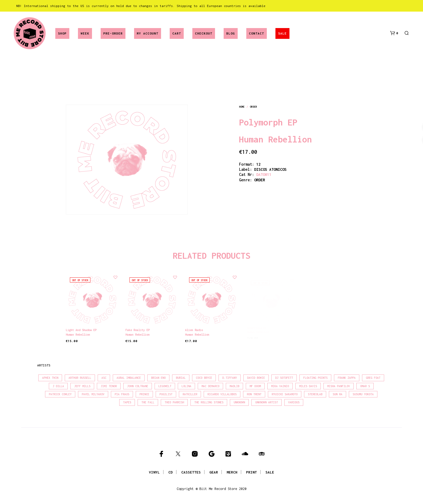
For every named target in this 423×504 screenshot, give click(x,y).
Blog (231, 33)
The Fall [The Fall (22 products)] (148, 402)
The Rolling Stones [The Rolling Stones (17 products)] (209, 402)
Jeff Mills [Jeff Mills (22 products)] (82, 386)
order (253, 107)
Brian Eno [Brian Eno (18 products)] (158, 378)
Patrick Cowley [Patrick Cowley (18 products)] (60, 394)
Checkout (204, 33)
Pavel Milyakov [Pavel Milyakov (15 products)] (93, 394)
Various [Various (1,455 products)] (294, 402)
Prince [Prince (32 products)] (144, 394)
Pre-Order (113, 33)
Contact (257, 33)
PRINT (251, 472)
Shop (62, 33)
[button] (394, 33)
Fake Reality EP (139, 328)
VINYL (154, 472)
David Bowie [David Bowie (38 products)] (256, 378)
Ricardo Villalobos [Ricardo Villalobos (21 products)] (222, 394)
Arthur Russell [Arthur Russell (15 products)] (80, 378)
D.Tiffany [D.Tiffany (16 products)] (230, 378)
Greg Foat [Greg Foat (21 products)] (373, 378)
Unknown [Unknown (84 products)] (239, 402)
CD (170, 472)
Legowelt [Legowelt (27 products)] (165, 386)
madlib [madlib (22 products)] (234, 386)
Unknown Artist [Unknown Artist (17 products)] (267, 402)
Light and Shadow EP (81, 330)
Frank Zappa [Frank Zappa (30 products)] (347, 378)
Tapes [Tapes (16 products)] (127, 402)
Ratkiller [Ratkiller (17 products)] (190, 394)
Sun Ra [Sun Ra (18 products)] (337, 394)
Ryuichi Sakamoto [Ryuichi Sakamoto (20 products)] (285, 394)
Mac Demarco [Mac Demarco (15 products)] (210, 386)
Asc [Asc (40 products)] (104, 378)
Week (85, 33)
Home (242, 107)
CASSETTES (191, 472)
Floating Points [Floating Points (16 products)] (315, 378)
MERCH (232, 472)
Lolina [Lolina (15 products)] (186, 386)
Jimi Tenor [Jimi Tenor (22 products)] (109, 386)
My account (148, 33)
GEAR (214, 472)
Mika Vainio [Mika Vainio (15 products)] (280, 386)
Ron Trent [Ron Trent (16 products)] (254, 394)
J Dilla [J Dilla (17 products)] (58, 386)
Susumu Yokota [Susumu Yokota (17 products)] (363, 394)
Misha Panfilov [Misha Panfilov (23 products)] (339, 386)
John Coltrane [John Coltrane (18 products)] (138, 386)
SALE (282, 33)
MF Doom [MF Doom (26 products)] (255, 386)
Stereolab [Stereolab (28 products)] (315, 394)
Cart (177, 33)
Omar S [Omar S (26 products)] (365, 386)
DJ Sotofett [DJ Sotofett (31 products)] (284, 378)
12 (258, 164)
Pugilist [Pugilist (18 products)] (166, 394)
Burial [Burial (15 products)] (181, 378)
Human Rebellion (275, 139)
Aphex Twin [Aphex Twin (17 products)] (50, 378)
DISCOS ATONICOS (270, 169)
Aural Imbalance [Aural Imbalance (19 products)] (129, 378)
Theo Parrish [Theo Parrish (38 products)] (174, 402)
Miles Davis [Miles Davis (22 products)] (308, 386)
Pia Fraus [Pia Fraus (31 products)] (122, 394)
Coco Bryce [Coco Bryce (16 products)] (204, 378)
